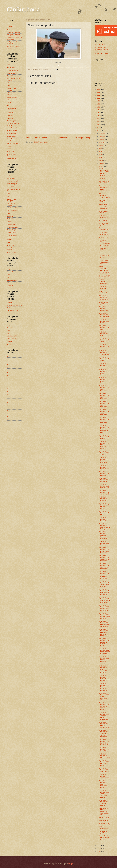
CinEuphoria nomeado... (103, 287)
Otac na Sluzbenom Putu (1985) (103, 268)
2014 (99, 125)
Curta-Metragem (12, 73)
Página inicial (61, 138)
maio (101, 154)
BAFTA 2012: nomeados (103, 283)
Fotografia (10, 118)
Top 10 (9, 344)
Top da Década (11, 159)
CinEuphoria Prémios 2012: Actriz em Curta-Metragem (104, 535)
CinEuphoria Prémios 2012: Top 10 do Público (104, 803)
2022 (99, 101)
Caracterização (11, 136)
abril (101, 157)
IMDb (8, 29)
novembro (102, 136)
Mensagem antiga (83, 138)
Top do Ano (10, 151)
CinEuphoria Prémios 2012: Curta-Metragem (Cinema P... (104, 575)
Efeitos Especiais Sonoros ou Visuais (13, 236)
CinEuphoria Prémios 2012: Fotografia (104, 519)
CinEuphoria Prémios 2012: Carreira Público (105, 756)
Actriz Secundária (12, 100)
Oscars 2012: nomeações (103, 233)
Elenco (9, 103)
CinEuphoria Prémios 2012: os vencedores (104, 315)
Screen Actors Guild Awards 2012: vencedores (104, 188)
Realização (10, 76)
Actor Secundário (12, 97)
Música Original (12, 121)
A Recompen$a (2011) (103, 212)
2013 (99, 128)
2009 (99, 851)
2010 (99, 848)
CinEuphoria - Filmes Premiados (13, 43)
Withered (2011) (104, 818)
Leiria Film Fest (100, 45)
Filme (8, 65)
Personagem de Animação (12, 109)
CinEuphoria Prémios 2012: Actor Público (104, 770)
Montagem (10, 115)
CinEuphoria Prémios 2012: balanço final (104, 308)
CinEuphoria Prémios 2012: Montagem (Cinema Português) (104, 687)
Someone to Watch (13, 311)
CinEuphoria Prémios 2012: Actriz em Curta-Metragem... (104, 716)
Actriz (8, 86)
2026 (99, 89)
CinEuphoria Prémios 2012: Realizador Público (104, 763)
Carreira (9, 302)
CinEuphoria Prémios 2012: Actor (104, 327)
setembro (102, 142)
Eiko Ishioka (102, 253)
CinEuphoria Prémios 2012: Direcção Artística (104, 506)
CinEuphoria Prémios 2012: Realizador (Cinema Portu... (104, 632)
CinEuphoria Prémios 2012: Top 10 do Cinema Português (104, 733)
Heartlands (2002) (104, 824)
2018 (99, 113)
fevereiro (102, 163)
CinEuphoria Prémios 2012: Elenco (104, 437)
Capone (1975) (103, 237)
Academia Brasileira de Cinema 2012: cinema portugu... (104, 172)
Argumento (10, 113)
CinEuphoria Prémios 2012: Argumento (104, 480)
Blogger (71, 864)
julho (101, 148)
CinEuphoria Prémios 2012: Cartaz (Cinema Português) (104, 651)
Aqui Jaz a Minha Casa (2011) (104, 182)
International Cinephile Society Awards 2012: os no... (104, 243)
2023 (99, 98)
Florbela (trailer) (104, 279)
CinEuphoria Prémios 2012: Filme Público (104, 749)
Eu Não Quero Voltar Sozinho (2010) (104, 262)
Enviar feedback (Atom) (41, 142)
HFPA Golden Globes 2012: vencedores (104, 298)
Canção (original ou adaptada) (13, 124)
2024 (99, 95)
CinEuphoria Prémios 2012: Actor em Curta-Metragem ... (104, 600)
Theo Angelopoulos (104, 229)
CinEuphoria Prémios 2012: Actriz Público (104, 776)
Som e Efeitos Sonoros (14, 128)
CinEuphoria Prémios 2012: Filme (104, 321)
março (101, 160)
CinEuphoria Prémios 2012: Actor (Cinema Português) (104, 566)
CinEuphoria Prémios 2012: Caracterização (104, 492)
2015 (99, 122)
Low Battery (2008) (102, 201)
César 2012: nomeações (103, 216)
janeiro (101, 166)
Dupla (9, 105)
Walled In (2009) (104, 273)
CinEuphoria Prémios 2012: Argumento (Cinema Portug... (104, 706)
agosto (101, 145)
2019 (99, 110)
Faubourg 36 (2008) (103, 832)
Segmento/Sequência (13, 143)
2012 (99, 131)
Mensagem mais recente (37, 138)
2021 (99, 104)
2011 (99, 846)
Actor (8, 83)
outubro (102, 139)
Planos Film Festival (101, 54)
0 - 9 (8, 427)
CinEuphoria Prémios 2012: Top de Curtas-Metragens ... (104, 584)
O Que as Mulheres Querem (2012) (104, 195)
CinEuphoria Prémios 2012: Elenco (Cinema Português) (105, 592)
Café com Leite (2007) (103, 303)
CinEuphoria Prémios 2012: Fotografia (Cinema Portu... (104, 642)
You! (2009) (102, 178)
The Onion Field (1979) (104, 257)
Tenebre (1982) (103, 821)
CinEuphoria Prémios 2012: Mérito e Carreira (104, 372)
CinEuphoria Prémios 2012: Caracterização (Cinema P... (104, 616)
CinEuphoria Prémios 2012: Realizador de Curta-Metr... (104, 624)
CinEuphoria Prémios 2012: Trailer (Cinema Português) (104, 678)
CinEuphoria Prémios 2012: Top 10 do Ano (104, 353)
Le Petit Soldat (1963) (103, 224)
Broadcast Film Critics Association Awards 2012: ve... (104, 811)
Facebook (10, 24)
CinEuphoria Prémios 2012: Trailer (104, 453)
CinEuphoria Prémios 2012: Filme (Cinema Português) (104, 550)
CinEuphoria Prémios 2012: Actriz (104, 359)
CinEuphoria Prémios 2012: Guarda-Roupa (104, 486)
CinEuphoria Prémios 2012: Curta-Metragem (104, 460)
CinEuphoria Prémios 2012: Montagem (104, 499)
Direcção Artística (12, 131)
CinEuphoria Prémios (13, 35)
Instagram (10, 27)
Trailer (9, 149)
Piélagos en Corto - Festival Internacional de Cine (103, 49)
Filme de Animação (13, 70)
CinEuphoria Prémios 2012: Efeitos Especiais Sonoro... (104, 445)
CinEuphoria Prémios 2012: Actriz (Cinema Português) (104, 558)
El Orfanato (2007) (104, 276)
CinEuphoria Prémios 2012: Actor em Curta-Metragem (104, 526)
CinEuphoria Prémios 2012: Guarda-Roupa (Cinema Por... (104, 608)
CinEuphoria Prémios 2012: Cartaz (104, 543)
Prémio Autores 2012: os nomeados (103, 206)
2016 (99, 119)
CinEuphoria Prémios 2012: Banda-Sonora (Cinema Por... (104, 742)
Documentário (11, 68)
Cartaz (9, 146)
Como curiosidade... (104, 292)
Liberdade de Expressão (14, 305)
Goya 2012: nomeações (103, 827)
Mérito (9, 308)
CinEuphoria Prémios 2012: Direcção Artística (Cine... (105, 725)
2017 (99, 116)
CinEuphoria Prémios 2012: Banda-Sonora (104, 467)
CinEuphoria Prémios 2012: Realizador (104, 473)
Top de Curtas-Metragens (11, 155)
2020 (99, 107)
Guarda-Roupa (11, 133)
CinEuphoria (23, 9)
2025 (99, 92)
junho (101, 151)
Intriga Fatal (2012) (102, 249)
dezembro (102, 133)
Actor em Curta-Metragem (12, 89)
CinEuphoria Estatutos (14, 32)
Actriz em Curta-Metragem (12, 94)
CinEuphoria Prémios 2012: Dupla (104, 513)
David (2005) (103, 220)
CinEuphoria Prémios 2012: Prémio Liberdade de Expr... (104, 429)
